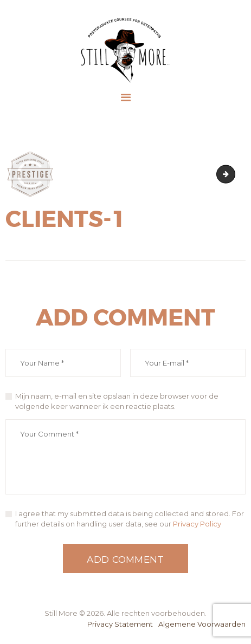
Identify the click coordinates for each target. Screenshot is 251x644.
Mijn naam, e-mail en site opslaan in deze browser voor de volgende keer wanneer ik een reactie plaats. (117, 401)
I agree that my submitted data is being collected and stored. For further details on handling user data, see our (130, 519)
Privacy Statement (120, 624)
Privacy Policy (197, 524)
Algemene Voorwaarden (202, 624)
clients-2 (231, 174)
